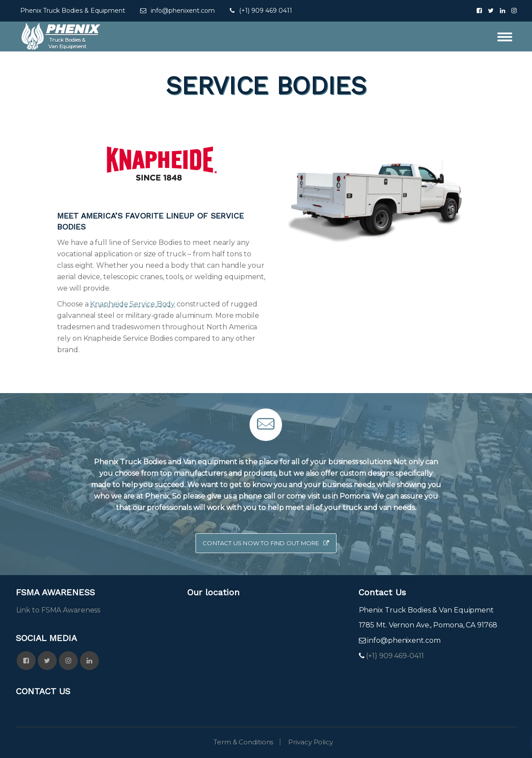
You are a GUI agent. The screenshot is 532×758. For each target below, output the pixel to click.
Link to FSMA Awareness (58, 610)
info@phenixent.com (183, 11)
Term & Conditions (243, 742)
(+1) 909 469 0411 (266, 11)
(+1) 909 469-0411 (394, 656)
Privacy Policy (311, 742)
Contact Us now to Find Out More (266, 543)
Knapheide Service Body (132, 304)
